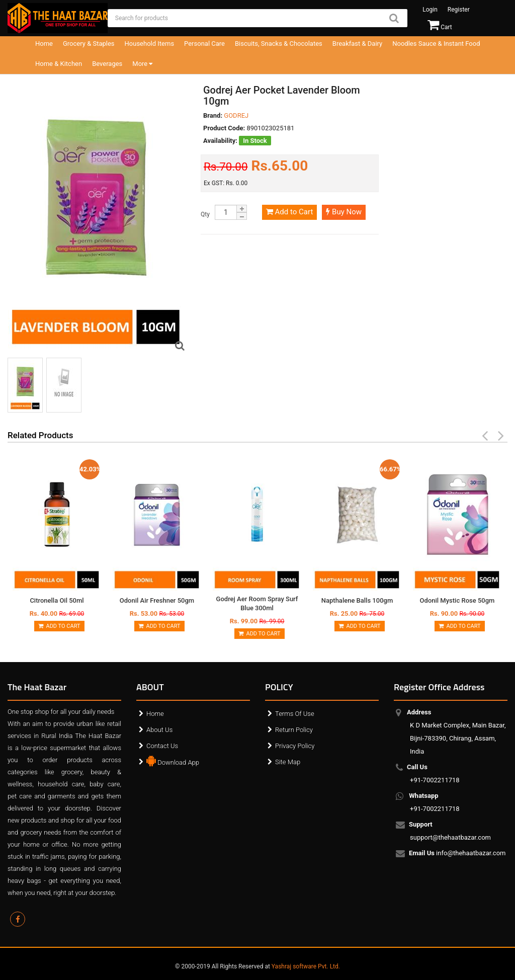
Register (459, 10)
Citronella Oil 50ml (57, 600)
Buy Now (344, 212)
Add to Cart (289, 212)
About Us (159, 730)
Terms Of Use (295, 714)
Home (44, 44)
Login (430, 10)
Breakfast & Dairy (357, 44)
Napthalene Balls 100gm (357, 600)
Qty (205, 214)
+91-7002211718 (435, 773)
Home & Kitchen (59, 64)
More (142, 64)
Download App (173, 760)
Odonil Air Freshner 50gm (157, 600)
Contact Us (162, 746)
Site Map (288, 762)
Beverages (107, 64)
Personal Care (204, 44)
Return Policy (294, 730)
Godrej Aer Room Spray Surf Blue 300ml (257, 603)
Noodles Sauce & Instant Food (436, 44)
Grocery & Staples (89, 44)
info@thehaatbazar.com (458, 854)
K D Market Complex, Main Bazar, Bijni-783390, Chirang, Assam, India (458, 732)
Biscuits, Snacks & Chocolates (279, 44)
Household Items (150, 44)
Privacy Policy (295, 746)
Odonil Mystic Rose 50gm (457, 600)
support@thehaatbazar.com (450, 831)
